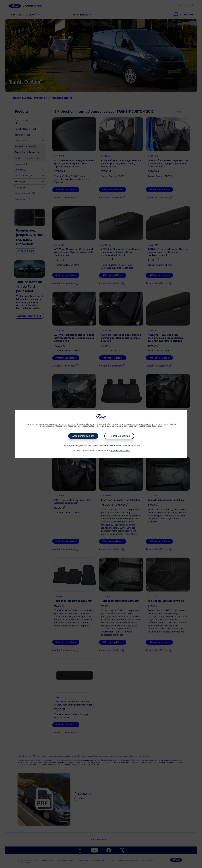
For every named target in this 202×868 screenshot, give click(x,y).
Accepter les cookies (83, 436)
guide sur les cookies (120, 451)
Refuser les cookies (119, 436)
